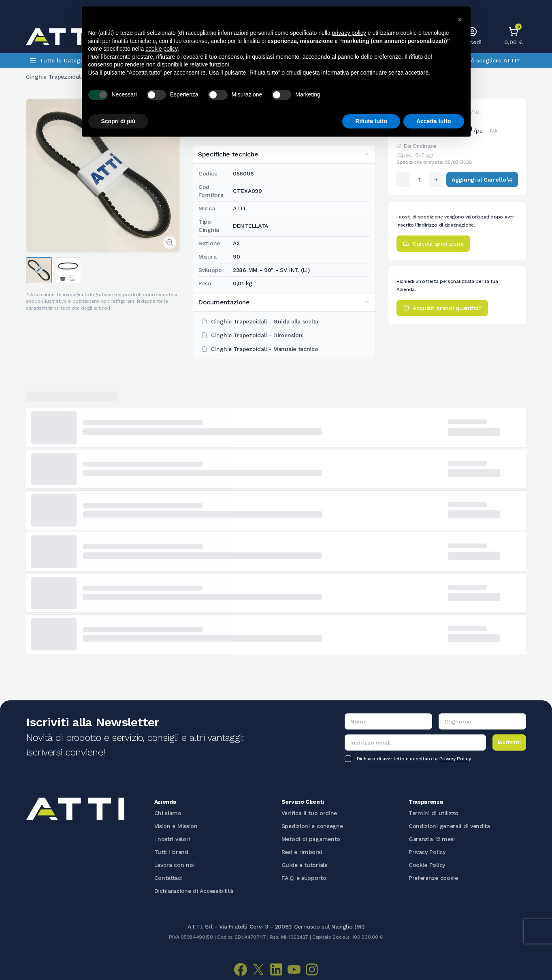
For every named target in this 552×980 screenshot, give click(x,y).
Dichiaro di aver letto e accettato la (414, 759)
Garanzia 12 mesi (432, 839)
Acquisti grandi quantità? (442, 308)
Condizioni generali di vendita (449, 826)
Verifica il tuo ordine (309, 813)
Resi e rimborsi (302, 852)
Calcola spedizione (433, 244)
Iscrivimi (509, 742)
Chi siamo (168, 813)
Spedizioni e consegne (312, 826)
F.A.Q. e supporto (304, 878)
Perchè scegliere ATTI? (487, 60)
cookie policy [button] (161, 49)
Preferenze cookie (433, 878)
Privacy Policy (455, 759)
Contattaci (168, 878)
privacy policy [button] (349, 33)
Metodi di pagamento (311, 839)
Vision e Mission (176, 826)
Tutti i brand (171, 852)
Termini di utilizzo (434, 813)
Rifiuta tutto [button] (371, 121)
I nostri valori (172, 839)
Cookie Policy (427, 865)
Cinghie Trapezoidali (54, 77)
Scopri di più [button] (118, 121)
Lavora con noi (175, 865)
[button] (460, 19)
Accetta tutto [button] (434, 121)
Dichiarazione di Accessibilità (194, 891)
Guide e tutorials (304, 865)
